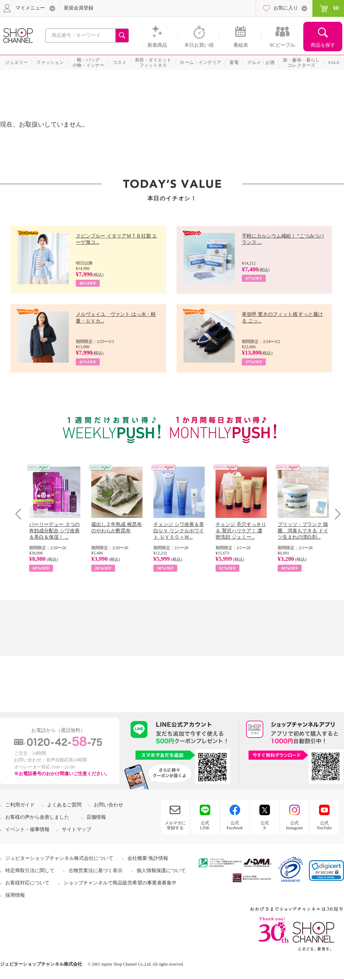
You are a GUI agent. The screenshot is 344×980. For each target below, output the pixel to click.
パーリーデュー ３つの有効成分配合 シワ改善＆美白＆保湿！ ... (54, 531)
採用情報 (15, 895)
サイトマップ (77, 829)
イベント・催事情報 (27, 829)
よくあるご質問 (64, 805)
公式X (265, 825)
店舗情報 (96, 817)
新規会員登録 (79, 8)
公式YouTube (324, 825)
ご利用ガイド (20, 805)
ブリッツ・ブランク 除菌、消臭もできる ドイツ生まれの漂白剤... (303, 531)
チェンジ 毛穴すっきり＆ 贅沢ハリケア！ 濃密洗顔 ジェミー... (241, 531)
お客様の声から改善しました (37, 817)
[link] (326, 871)
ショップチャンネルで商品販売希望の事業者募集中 (120, 883)
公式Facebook (235, 825)
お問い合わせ (108, 805)
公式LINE (205, 825)
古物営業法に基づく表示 (95, 871)
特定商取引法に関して (30, 871)
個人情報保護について (161, 871)
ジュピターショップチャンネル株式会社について (59, 858)
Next (335, 514)
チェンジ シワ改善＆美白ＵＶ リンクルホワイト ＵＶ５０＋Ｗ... (179, 531)
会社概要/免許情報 (148, 858)
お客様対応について (27, 883)
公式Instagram (295, 825)
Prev (21, 514)
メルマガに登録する (175, 825)
